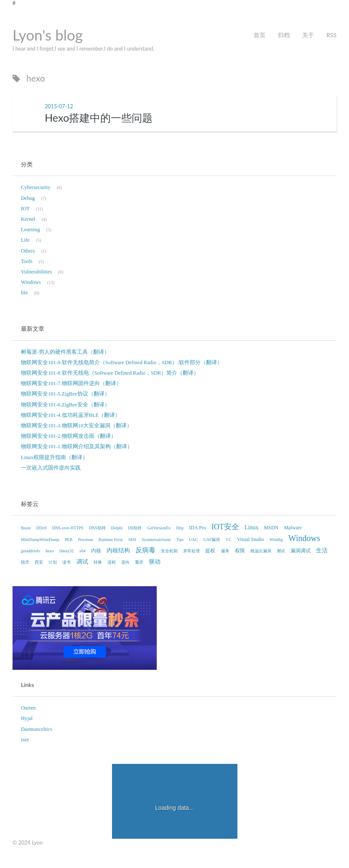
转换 (98, 562)
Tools (27, 261)
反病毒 (145, 550)
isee (25, 740)
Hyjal (27, 718)
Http (180, 528)
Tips (180, 540)
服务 (225, 551)
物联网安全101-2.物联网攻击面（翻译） (69, 436)
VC (229, 540)
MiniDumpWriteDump (40, 540)
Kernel (28, 219)
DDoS (42, 528)
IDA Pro (197, 528)
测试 (281, 551)
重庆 (139, 562)
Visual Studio (251, 539)
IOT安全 (225, 527)
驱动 (155, 562)
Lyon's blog (48, 35)
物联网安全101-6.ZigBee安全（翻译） (65, 405)
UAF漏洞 (211, 540)
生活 (322, 550)
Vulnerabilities (36, 272)
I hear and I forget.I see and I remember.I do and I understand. (83, 49)
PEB (69, 540)
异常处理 (191, 551)
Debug (28, 198)
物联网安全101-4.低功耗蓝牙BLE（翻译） (71, 415)
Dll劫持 (135, 528)
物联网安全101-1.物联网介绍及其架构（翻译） (77, 447)
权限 (240, 551)
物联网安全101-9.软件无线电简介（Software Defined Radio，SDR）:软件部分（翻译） (122, 363)
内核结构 (118, 550)
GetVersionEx (159, 528)
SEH (132, 540)
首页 (260, 35)
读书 (66, 562)
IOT (25, 209)
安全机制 (169, 551)
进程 (112, 562)
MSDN (271, 528)
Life (25, 240)
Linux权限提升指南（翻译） (54, 457)
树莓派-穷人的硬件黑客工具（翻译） (65, 352)
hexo (50, 551)
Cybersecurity (36, 187)
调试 (82, 562)
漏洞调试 (301, 551)
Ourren (28, 708)
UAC (193, 540)
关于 (308, 35)
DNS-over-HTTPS (68, 528)
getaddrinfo (31, 551)
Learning (30, 230)
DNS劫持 (97, 528)
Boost (26, 528)
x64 (82, 551)
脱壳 (25, 562)
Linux (251, 527)
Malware (293, 528)
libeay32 (66, 551)
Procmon (85, 540)
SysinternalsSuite (156, 540)
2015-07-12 (59, 106)
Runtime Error (111, 540)
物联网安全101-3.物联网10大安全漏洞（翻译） (76, 426)
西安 (39, 562)
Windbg (276, 540)
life (24, 293)
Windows (31, 282)
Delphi (117, 528)
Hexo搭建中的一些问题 (99, 117)
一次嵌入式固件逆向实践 (51, 468)
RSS (331, 35)
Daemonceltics (37, 729)
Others (28, 251)
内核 (96, 551)
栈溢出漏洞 (261, 551)
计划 (53, 562)
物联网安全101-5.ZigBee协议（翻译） (65, 394)
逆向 (125, 562)
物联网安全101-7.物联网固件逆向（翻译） (71, 383)
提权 (210, 551)
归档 (284, 35)
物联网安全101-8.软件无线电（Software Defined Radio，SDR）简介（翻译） (110, 373)
